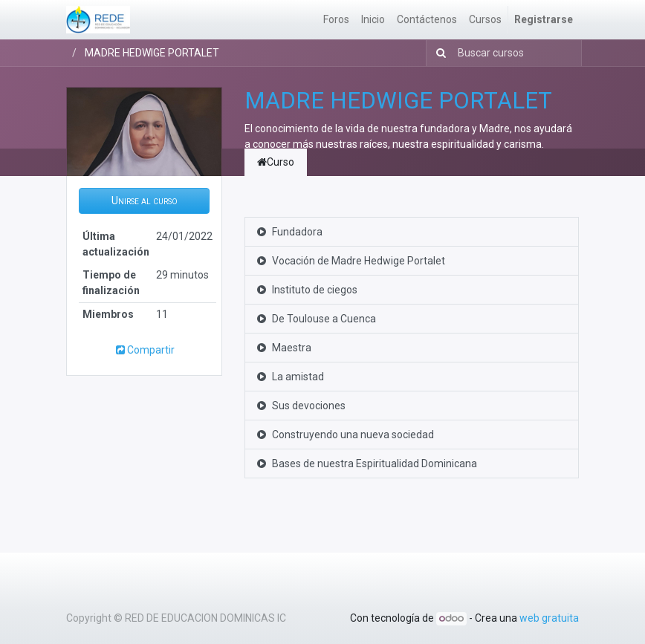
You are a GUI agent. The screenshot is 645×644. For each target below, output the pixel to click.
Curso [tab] (276, 162)
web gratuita (549, 618)
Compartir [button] (144, 350)
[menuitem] (336, 20)
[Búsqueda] (438, 53)
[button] (144, 201)
